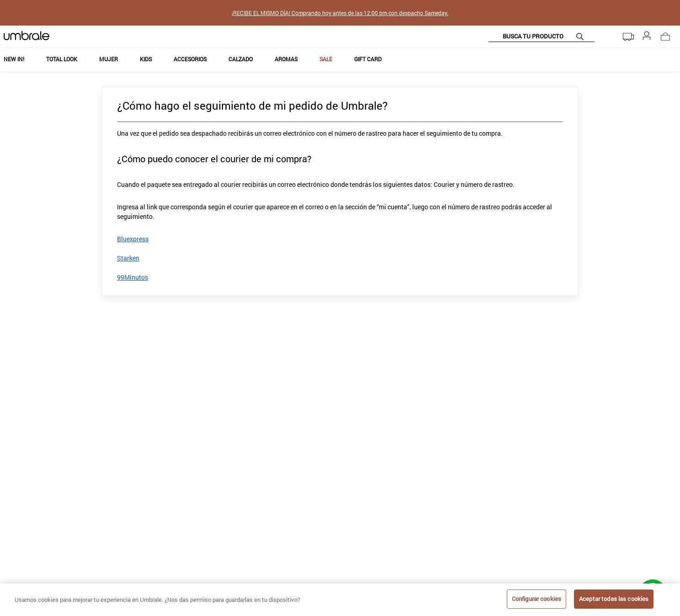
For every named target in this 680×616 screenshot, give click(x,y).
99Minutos (133, 277)
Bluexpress (133, 239)
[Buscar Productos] (582, 36)
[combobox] (542, 37)
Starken (128, 258)
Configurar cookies (537, 599)
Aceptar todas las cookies (614, 599)
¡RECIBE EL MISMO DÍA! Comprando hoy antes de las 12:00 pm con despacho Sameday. (340, 13)
